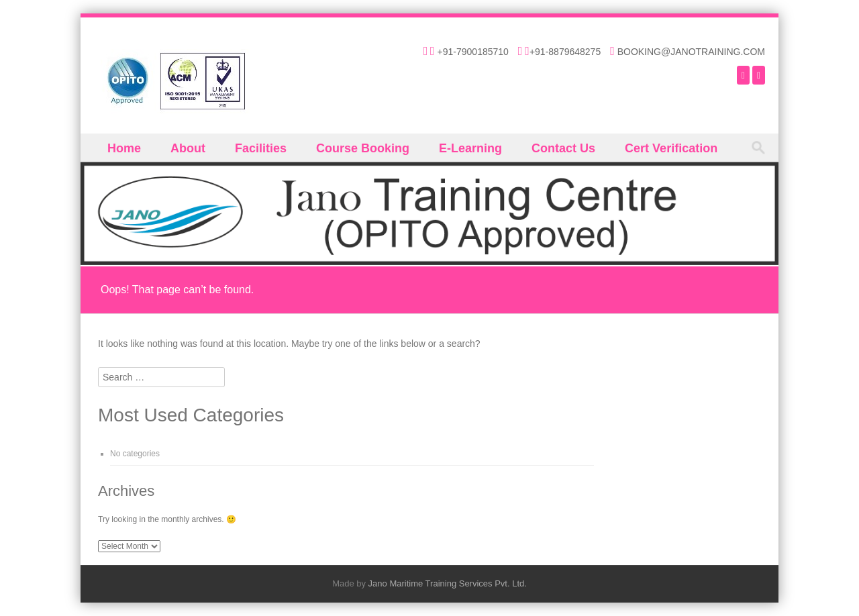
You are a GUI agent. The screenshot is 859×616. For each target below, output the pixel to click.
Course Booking (363, 148)
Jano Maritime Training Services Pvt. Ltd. (448, 583)
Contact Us (563, 148)
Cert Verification (671, 148)
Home (124, 148)
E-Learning (470, 148)
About (188, 148)
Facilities (261, 148)
